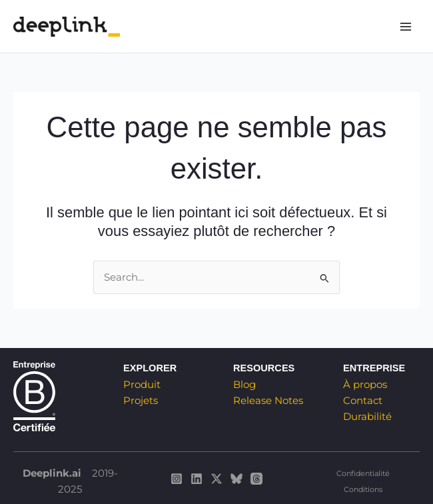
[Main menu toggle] (406, 27)
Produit (142, 385)
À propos (365, 385)
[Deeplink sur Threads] (256, 479)
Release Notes (268, 401)
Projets (141, 401)
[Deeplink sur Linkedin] (197, 479)
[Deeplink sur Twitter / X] (217, 479)
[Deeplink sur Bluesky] (236, 479)
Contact (363, 401)
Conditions (363, 489)
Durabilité (367, 417)
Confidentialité (363, 473)
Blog (244, 385)
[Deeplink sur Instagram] (177, 479)
